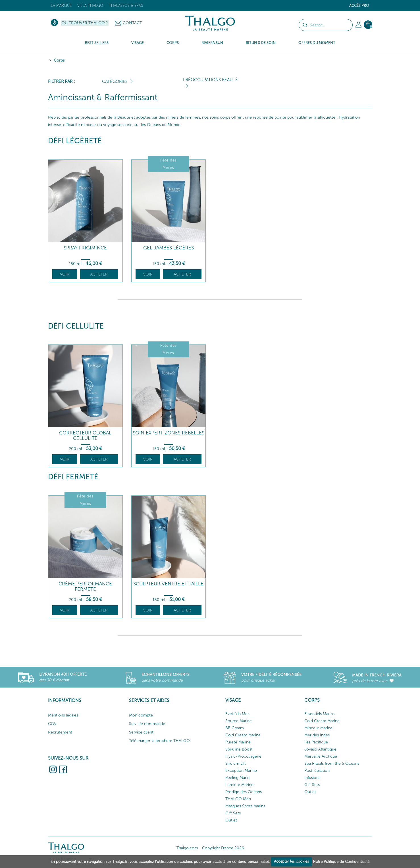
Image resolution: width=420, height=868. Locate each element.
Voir (65, 274)
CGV (52, 724)
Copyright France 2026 (223, 848)
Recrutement (60, 732)
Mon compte (141, 715)
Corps (59, 60)
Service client (141, 732)
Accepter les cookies (291, 861)
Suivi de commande (147, 724)
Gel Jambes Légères (169, 248)
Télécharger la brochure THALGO (159, 741)
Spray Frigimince (85, 248)
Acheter (99, 274)
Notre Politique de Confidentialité (341, 861)
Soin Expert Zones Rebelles (169, 433)
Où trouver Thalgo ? (85, 23)
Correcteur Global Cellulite (85, 435)
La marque (61, 6)
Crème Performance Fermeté (85, 586)
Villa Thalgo (90, 6)
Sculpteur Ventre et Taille (168, 584)
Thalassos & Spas (126, 6)
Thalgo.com (187, 848)
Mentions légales (63, 715)
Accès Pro (359, 6)
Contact (132, 23)
